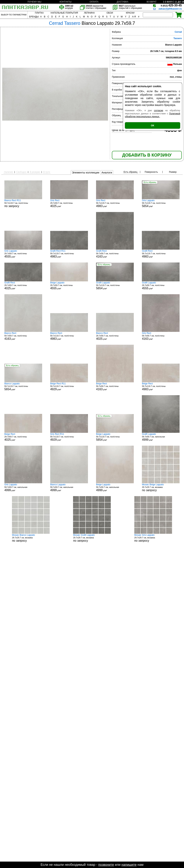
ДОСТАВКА (123, 2)
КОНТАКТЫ (66, 2)
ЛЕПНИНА (89, 13)
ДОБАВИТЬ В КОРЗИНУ (147, 155)
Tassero (178, 38)
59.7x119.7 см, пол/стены (23, 203)
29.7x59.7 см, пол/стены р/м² (69, 203)
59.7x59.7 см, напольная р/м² (161, 437)
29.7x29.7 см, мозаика (161, 488)
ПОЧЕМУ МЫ (34, 2)
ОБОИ (110, 13)
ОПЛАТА (94, 2)
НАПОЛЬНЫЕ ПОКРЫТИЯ (64, 13)
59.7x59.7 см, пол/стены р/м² (115, 254)
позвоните (106, 865)
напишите (129, 865)
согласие (159, 110)
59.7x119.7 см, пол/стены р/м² (115, 203)
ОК (153, 125)
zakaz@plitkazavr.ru (170, 9)
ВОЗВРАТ (152, 2)
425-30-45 (171, 5)
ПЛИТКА (39, 13)
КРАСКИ (130, 13)
